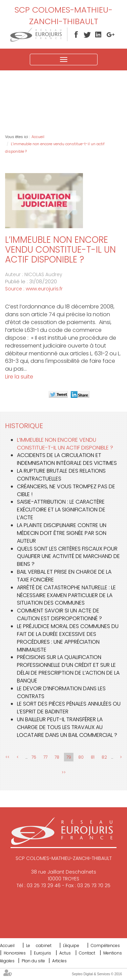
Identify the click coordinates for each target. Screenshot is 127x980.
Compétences (105, 945)
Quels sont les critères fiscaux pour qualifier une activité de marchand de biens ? (68, 556)
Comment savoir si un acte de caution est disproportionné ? (59, 614)
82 (104, 757)
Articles (59, 961)
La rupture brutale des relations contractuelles (61, 475)
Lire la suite (19, 377)
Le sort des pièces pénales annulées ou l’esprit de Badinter (69, 708)
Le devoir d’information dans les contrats (61, 692)
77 (45, 757)
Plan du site (33, 961)
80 (81, 757)
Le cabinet (39, 945)
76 (34, 757)
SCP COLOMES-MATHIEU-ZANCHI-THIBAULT (63, 15)
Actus (65, 953)
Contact (87, 953)
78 (57, 757)
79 (69, 757)
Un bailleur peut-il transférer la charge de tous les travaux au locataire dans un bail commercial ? (67, 727)
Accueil (38, 137)
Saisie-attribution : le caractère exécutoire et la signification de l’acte (61, 510)
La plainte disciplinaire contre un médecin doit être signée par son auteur (62, 533)
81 (93, 757)
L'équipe (71, 945)
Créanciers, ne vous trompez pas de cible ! (66, 490)
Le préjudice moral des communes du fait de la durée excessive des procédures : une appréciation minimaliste (68, 638)
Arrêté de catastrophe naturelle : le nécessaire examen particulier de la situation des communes (66, 595)
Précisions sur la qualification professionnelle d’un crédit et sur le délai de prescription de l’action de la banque (68, 669)
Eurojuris (43, 953)
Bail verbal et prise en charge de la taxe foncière (64, 576)
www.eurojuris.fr (44, 289)
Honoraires (15, 953)
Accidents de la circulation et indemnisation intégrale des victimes (67, 459)
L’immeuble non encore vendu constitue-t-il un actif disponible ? (65, 444)
